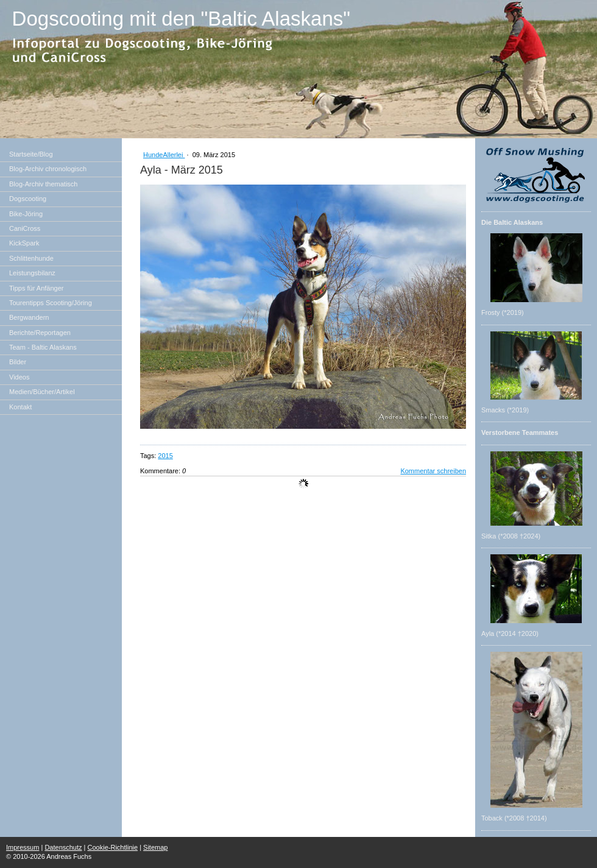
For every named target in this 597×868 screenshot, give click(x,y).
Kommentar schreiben (433, 471)
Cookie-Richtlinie (113, 847)
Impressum (23, 847)
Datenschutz (63, 847)
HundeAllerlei (164, 155)
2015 (165, 456)
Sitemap (155, 847)
